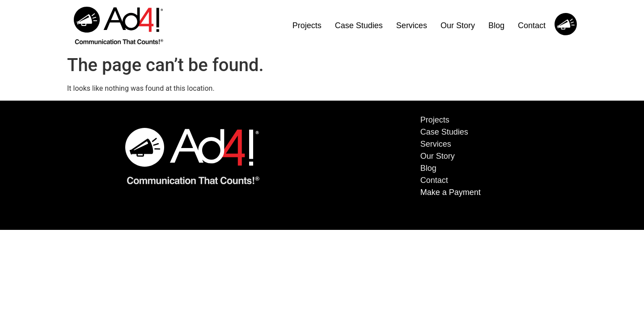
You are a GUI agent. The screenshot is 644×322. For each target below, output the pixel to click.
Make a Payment (451, 192)
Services (412, 25)
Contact (532, 25)
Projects (307, 25)
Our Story (458, 25)
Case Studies (359, 25)
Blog (496, 25)
